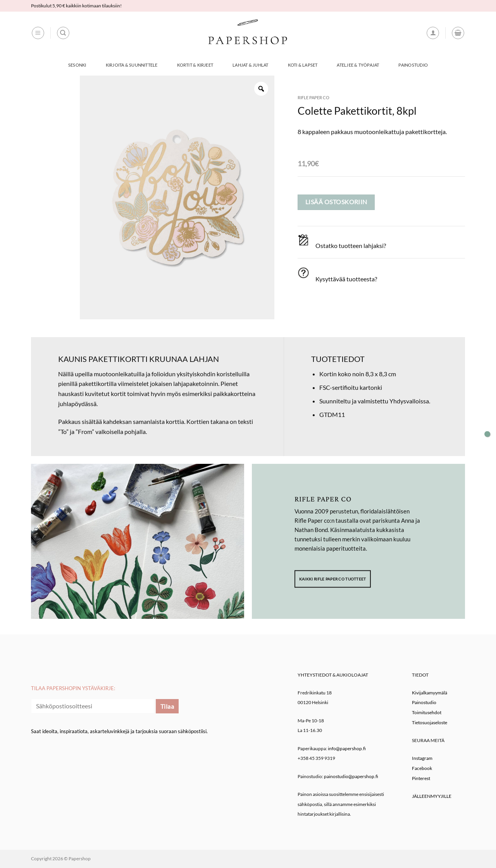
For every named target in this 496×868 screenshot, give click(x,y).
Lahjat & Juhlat (250, 65)
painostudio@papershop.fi (351, 776)
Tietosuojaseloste (430, 722)
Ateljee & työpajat (358, 65)
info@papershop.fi (347, 748)
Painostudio (413, 65)
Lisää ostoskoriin (336, 202)
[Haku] (63, 33)
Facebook (422, 768)
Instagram (422, 758)
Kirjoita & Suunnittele (132, 65)
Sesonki (77, 65)
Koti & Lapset (303, 65)
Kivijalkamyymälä (430, 693)
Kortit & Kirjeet (195, 65)
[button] (38, 33)
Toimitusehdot (427, 712)
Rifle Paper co (313, 97)
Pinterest (421, 778)
